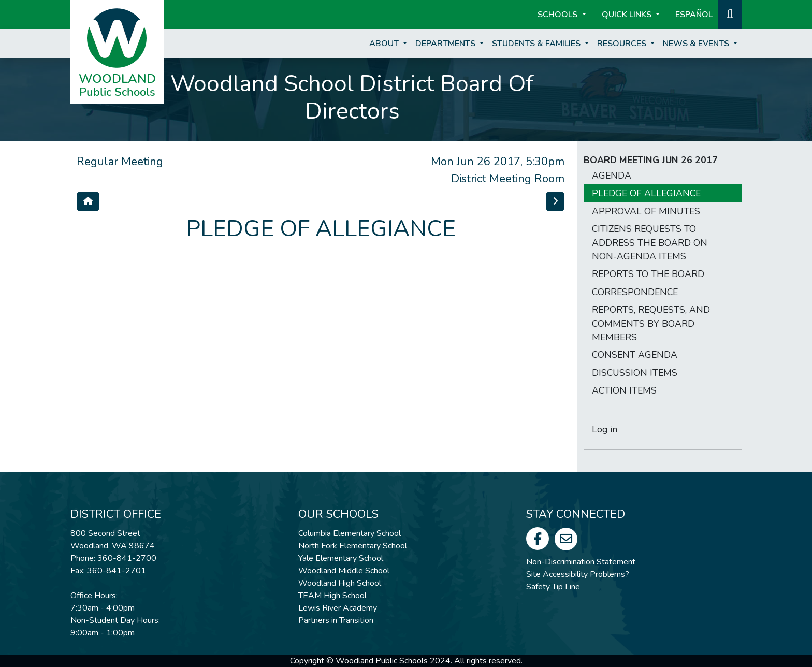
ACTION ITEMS (624, 390)
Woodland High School (340, 583)
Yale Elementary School (341, 558)
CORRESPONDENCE (635, 292)
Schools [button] (559, 15)
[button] (730, 13)
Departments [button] (446, 44)
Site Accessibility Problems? (578, 574)
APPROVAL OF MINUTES (646, 211)
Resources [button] (623, 44)
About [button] (385, 44)
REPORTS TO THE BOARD (648, 274)
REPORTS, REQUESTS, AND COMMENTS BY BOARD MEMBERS (651, 323)
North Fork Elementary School (353, 546)
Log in (605, 429)
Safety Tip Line (553, 587)
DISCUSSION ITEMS (635, 373)
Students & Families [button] (537, 44)
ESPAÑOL (694, 15)
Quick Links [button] (628, 15)
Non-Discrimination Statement (581, 562)
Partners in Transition (336, 620)
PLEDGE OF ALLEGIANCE (646, 193)
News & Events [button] (697, 44)
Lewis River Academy (338, 608)
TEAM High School (332, 596)
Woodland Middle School (344, 571)
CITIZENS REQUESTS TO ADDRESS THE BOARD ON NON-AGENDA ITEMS (650, 243)
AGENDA (612, 176)
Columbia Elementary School (350, 533)
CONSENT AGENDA (635, 355)
